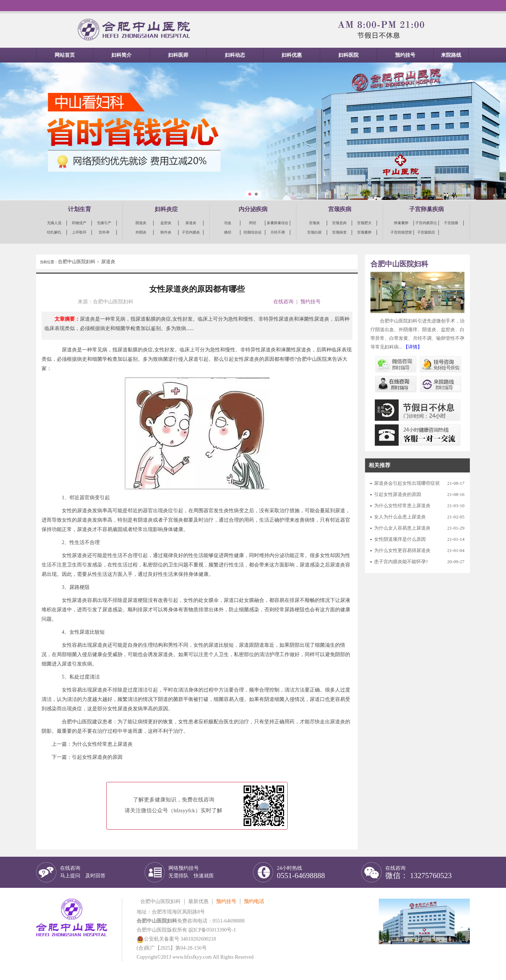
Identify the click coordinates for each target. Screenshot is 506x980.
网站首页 (65, 55)
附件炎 (166, 232)
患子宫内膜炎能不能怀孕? (401, 562)
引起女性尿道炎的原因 (97, 757)
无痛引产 (104, 223)
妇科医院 (348, 55)
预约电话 (254, 901)
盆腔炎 (166, 223)
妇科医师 (178, 55)
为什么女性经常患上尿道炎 (102, 744)
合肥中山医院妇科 (77, 262)
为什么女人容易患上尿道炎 (402, 528)
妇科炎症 (166, 209)
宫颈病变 (339, 232)
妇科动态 (235, 55)
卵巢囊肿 (401, 223)
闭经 (253, 223)
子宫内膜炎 (191, 232)
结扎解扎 (54, 232)
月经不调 (278, 232)
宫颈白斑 (314, 232)
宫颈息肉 (339, 223)
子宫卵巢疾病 (426, 209)
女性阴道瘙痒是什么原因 (400, 539)
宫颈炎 (314, 223)
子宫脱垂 (451, 223)
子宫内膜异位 (426, 223)
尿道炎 (191, 223)
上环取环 (79, 232)
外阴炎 (141, 232)
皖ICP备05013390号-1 (212, 930)
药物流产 (79, 223)
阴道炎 (141, 223)
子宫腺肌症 (426, 232)
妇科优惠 (292, 55)
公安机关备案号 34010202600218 (176, 939)
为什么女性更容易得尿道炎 (402, 550)
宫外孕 (104, 232)
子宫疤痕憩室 (401, 232)
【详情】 (413, 347)
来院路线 (451, 55)
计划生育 (80, 209)
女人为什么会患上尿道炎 (400, 517)
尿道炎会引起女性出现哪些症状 (407, 483)
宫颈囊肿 (364, 232)
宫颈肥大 (364, 223)
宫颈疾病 (340, 209)
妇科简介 (121, 55)
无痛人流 (54, 223)
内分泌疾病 (253, 209)
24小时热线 (301, 872)
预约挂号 (405, 55)
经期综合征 (253, 232)
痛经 (228, 232)
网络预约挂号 (191, 872)
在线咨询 (283, 302)
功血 (228, 223)
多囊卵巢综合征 (278, 223)
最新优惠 (198, 901)
